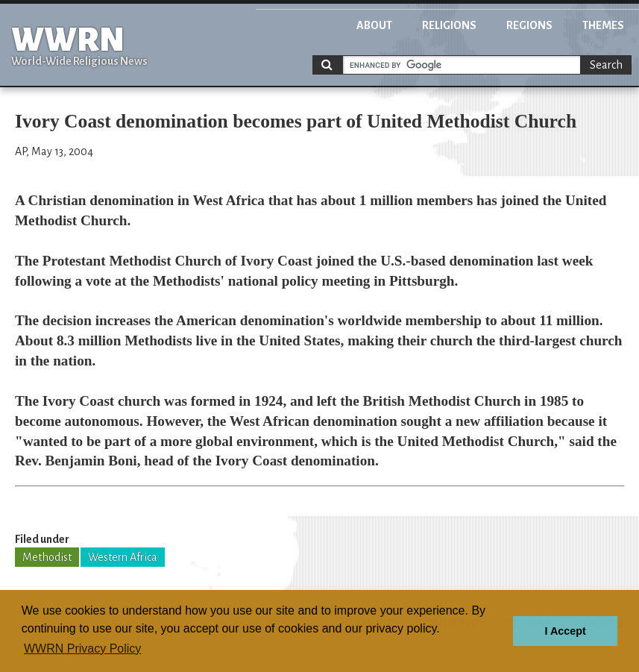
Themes (603, 25)
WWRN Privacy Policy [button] (82, 649)
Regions (529, 25)
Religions (449, 25)
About (374, 25)
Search (606, 65)
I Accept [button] (565, 631)
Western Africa (123, 557)
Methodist (47, 557)
